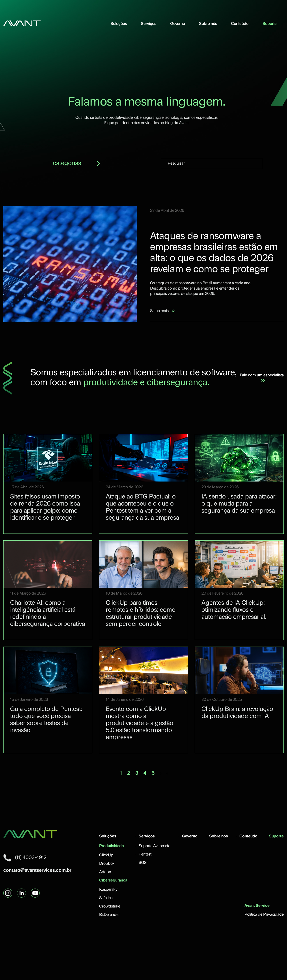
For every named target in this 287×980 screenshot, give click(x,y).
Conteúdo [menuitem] (240, 24)
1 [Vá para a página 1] (121, 773)
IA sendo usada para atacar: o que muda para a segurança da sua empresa (239, 504)
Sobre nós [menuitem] (208, 24)
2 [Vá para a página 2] (129, 773)
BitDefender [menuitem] (109, 915)
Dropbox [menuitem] (107, 864)
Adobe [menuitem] (105, 872)
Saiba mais (162, 311)
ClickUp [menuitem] (106, 855)
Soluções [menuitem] (119, 24)
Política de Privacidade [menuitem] (264, 915)
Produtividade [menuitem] (112, 846)
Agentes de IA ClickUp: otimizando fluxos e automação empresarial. (234, 610)
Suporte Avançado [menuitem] (155, 846)
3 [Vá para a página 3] (137, 773)
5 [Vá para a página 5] (153, 773)
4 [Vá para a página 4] (145, 773)
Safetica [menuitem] (106, 898)
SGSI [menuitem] (143, 863)
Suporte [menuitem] (270, 24)
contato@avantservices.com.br (37, 871)
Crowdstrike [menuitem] (110, 907)
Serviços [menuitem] (148, 24)
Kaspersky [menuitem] (108, 890)
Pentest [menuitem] (145, 854)
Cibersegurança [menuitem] (113, 881)
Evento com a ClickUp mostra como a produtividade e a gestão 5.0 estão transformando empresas (140, 723)
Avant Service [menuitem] (257, 906)
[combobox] (212, 164)
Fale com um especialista (262, 378)
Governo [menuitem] (178, 24)
